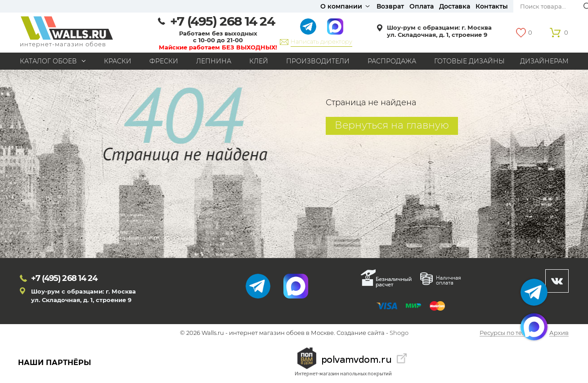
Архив (559, 333)
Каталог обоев (48, 61)
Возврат (390, 6)
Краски (118, 61)
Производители (318, 61)
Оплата (422, 6)
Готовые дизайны (469, 61)
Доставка (455, 6)
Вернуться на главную (392, 125)
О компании (341, 6)
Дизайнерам (544, 61)
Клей (259, 61)
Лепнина (214, 61)
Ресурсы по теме (505, 333)
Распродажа (392, 61)
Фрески (164, 61)
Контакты (492, 6)
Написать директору (321, 41)
